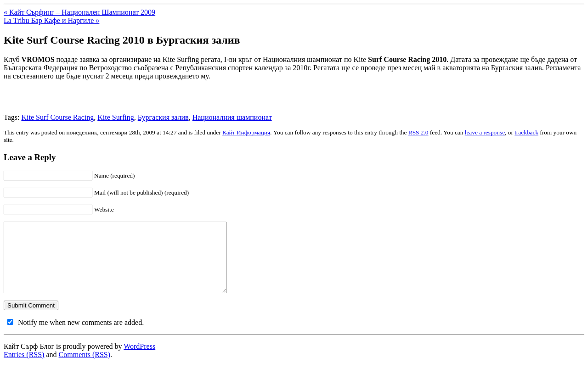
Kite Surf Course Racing (57, 117)
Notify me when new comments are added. (81, 336)
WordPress (139, 360)
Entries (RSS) (24, 368)
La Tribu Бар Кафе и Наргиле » (51, 20)
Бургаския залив (163, 117)
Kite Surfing (116, 117)
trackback (526, 132)
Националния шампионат (232, 117)
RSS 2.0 (418, 132)
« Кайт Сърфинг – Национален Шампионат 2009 (79, 12)
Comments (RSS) (85, 368)
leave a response (485, 132)
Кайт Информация (246, 132)
